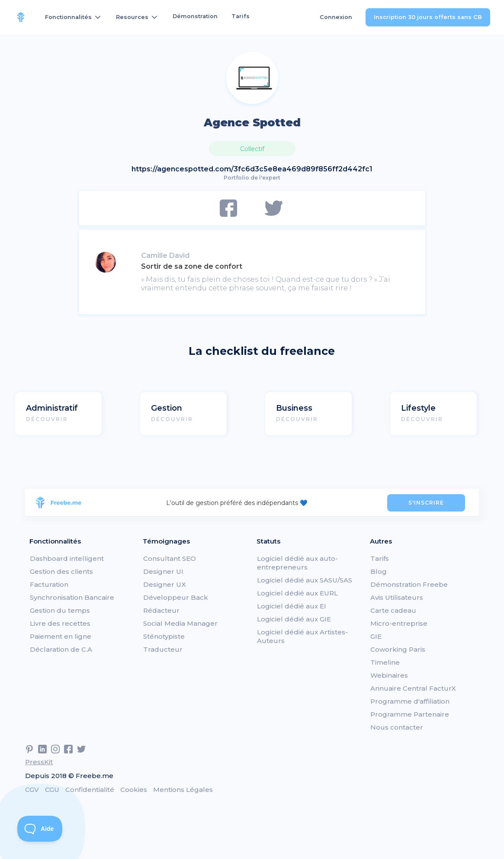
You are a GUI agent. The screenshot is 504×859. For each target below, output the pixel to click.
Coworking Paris (398, 649)
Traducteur (163, 649)
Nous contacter (397, 727)
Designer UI (163, 571)
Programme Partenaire (410, 714)
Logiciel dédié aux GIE (294, 619)
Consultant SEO (170, 558)
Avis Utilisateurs (397, 597)
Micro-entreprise (399, 623)
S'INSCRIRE (426, 503)
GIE (376, 636)
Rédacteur (161, 610)
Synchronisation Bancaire (72, 597)
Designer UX (165, 584)
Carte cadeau (393, 610)
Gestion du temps (60, 610)
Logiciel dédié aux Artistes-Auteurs (302, 636)
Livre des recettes (60, 623)
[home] (21, 17)
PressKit (39, 762)
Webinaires (389, 675)
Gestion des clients (61, 571)
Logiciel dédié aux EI (292, 606)
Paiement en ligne (61, 636)
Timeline (385, 662)
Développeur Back (176, 597)
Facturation (49, 584)
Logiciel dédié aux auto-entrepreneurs (297, 563)
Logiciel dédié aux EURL (297, 593)
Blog (379, 571)
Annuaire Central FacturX (413, 688)
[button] (74, 17)
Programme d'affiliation (410, 701)
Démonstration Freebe (409, 584)
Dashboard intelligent (67, 558)
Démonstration (195, 16)
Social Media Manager (180, 623)
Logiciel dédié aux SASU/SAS (305, 580)
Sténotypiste (164, 636)
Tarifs (241, 16)
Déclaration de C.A (61, 649)
